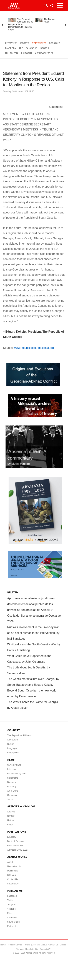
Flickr (10, 913)
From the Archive (15, 846)
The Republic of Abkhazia (19, 735)
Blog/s (10, 825)
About (10, 862)
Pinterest (12, 926)
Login (46, 5)
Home (3, 945)
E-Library (12, 837)
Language (12, 748)
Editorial (27, 53)
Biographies (13, 753)
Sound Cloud (13, 922)
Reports (24, 43)
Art (21, 48)
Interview (11, 43)
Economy (54, 43)
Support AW (13, 884)
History (11, 820)
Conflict (11, 816)
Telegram (12, 905)
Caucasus (32, 48)
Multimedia (12, 53)
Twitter (10, 900)
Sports (45, 48)
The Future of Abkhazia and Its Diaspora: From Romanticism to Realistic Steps (21, 24)
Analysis (11, 812)
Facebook (12, 896)
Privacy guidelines (32, 945)
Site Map (12, 875)
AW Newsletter (44, 53)
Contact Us (13, 879)
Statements (39, 43)
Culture (11, 744)
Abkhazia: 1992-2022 (17, 850)
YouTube (12, 909)
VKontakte (12, 918)
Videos (63, 945)
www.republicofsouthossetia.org (34, 348)
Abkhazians (13, 740)
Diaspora (11, 48)
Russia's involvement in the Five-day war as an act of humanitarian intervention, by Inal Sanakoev (33, 633)
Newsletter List (14, 866)
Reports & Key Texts (17, 774)
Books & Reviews (16, 841)
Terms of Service (15, 945)
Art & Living (13, 791)
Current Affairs (14, 765)
